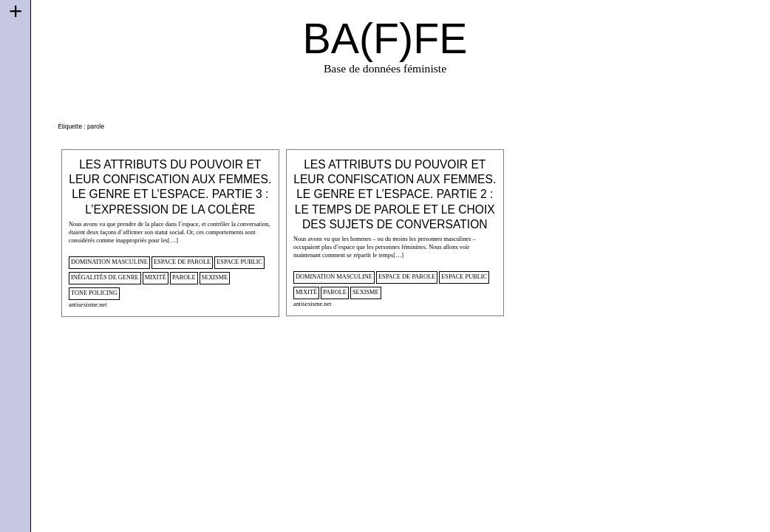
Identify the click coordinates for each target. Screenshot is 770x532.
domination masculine (109, 262)
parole (184, 277)
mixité (156, 277)
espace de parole (182, 262)
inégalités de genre (105, 277)
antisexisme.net (88, 305)
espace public (239, 262)
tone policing (94, 293)
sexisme (215, 277)
